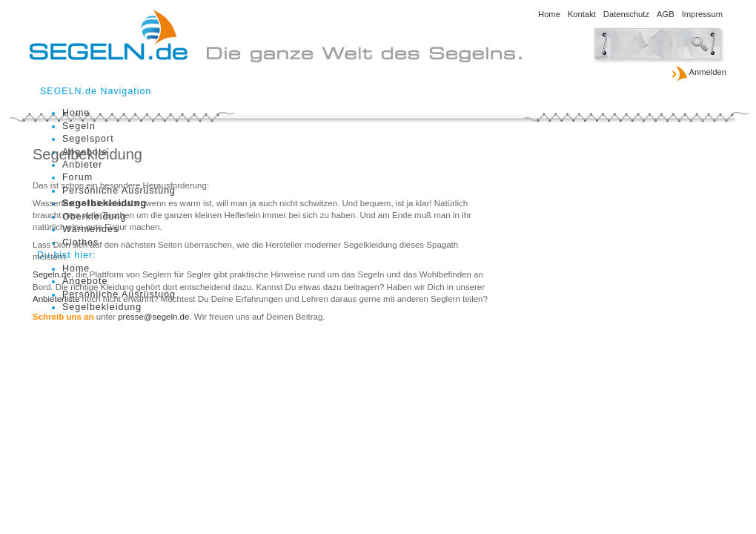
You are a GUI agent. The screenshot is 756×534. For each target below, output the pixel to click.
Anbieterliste (56, 299)
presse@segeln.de (153, 317)
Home (549, 14)
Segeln (79, 126)
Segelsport (88, 139)
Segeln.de (52, 274)
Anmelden (699, 73)
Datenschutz (626, 14)
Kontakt (582, 14)
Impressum (702, 14)
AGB (666, 14)
